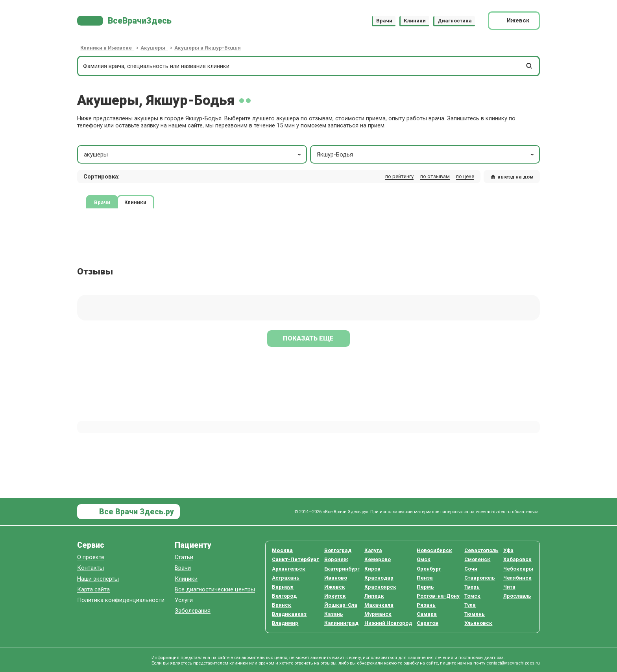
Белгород (284, 596)
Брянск (282, 605)
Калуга (373, 550)
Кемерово (378, 559)
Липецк (374, 596)
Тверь (472, 587)
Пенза (425, 578)
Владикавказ (289, 614)
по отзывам (435, 176)
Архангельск (289, 569)
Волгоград (338, 550)
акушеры (193, 155)
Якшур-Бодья (426, 155)
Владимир (285, 623)
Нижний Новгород (388, 623)
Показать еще (308, 338)
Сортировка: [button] (102, 177)
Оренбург (429, 569)
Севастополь (481, 550)
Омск (424, 559)
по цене (465, 176)
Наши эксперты (98, 579)
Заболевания (193, 611)
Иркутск (335, 596)
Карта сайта (93, 590)
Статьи (184, 557)
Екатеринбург (342, 569)
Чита (509, 587)
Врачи (384, 21)
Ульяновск (478, 623)
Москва (282, 550)
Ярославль (517, 596)
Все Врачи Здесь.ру (136, 512)
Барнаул (283, 587)
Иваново (336, 578)
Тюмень (475, 614)
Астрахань (286, 578)
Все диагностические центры (215, 590)
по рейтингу (399, 176)
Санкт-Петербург (296, 559)
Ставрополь (480, 578)
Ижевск (335, 587)
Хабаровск (517, 559)
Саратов (428, 623)
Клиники (415, 21)
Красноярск (380, 587)
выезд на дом (512, 177)
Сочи (471, 569)
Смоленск (477, 559)
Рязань (426, 605)
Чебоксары (518, 569)
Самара (427, 614)
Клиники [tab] (135, 202)
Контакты (91, 568)
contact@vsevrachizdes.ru (513, 663)
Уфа (508, 550)
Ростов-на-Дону (438, 596)
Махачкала (379, 605)
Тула (470, 605)
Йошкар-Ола (341, 605)
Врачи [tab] (102, 202)
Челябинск (517, 578)
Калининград (341, 623)
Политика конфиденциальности (121, 600)
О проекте (91, 557)
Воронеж (336, 559)
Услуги (184, 600)
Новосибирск (434, 550)
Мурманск (378, 614)
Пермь (425, 587)
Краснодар (379, 578)
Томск (472, 596)
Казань (334, 614)
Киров (372, 569)
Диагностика (455, 21)
